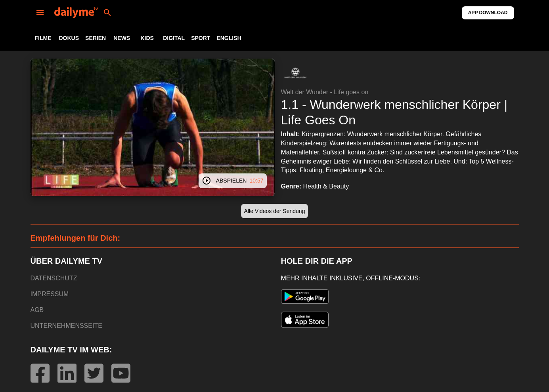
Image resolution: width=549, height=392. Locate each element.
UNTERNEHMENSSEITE (66, 326)
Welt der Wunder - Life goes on (325, 92)
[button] (295, 73)
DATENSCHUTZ (54, 278)
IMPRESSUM (50, 294)
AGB (37, 310)
